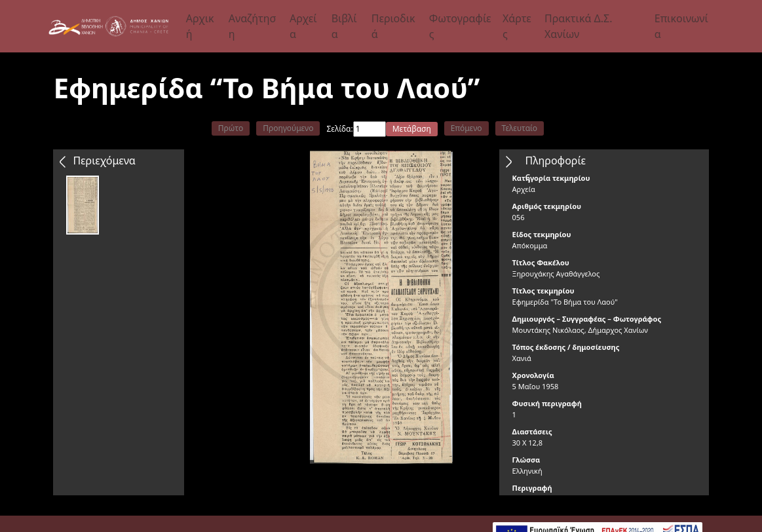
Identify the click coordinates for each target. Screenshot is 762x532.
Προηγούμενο (288, 128)
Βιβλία (344, 26)
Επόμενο (467, 128)
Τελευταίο (520, 128)
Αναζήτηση (252, 26)
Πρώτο (231, 128)
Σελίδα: (339, 129)
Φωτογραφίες (460, 26)
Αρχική (200, 26)
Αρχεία (303, 26)
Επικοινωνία (681, 26)
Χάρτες (517, 26)
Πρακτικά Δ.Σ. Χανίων (579, 26)
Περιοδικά (393, 26)
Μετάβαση (412, 129)
